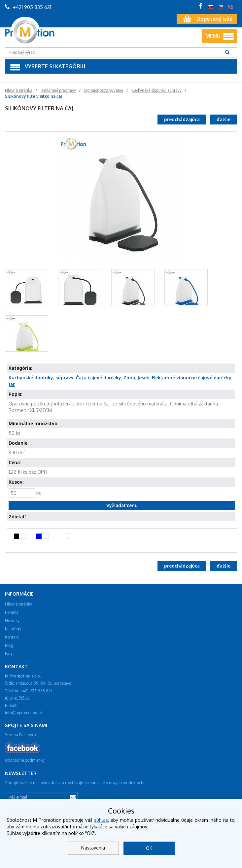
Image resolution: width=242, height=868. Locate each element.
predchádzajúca (182, 119)
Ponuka (12, 612)
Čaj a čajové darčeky (99, 378)
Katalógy (13, 629)
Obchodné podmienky (25, 760)
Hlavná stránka (19, 604)
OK (149, 848)
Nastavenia (93, 848)
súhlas (101, 820)
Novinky (12, 621)
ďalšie (224, 119)
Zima (129, 378)
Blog (9, 645)
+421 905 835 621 (28, 7)
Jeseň (143, 378)
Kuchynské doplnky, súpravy (41, 378)
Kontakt (12, 637)
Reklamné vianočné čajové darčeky (192, 378)
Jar (12, 384)
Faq (8, 654)
